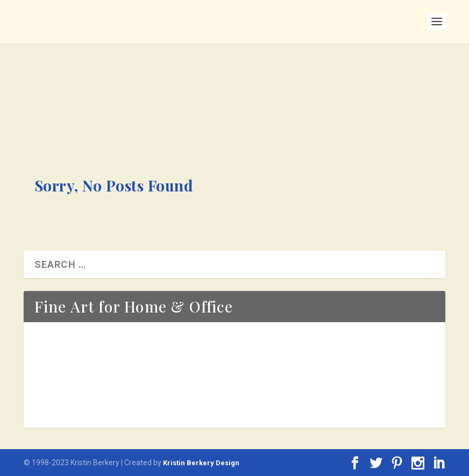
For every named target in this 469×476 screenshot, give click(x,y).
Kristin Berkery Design (201, 463)
